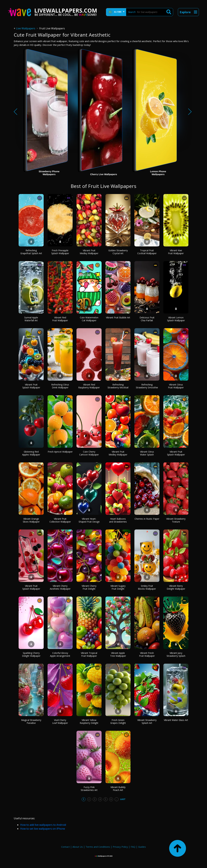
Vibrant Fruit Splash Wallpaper (31, 386)
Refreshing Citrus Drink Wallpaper (60, 386)
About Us (78, 847)
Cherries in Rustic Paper (147, 519)
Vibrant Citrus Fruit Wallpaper (176, 386)
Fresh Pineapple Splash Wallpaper (60, 252)
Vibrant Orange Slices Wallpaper (31, 520)
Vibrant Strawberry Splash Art (147, 721)
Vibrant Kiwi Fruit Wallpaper (176, 252)
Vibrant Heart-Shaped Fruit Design (89, 520)
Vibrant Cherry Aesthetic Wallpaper (60, 587)
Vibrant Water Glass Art (176, 720)
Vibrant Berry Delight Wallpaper (176, 587)
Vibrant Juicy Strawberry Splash (176, 654)
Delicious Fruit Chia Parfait (147, 319)
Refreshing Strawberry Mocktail (118, 386)
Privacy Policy (120, 847)
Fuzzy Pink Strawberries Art (89, 789)
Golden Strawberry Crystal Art (118, 252)
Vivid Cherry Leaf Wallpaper (60, 721)
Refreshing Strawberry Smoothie (147, 386)
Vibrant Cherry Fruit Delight (89, 587)
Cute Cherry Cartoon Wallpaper (89, 453)
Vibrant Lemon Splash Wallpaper (176, 319)
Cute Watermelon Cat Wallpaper (89, 319)
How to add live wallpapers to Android (43, 825)
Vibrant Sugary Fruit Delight (118, 587)
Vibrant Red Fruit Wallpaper (60, 319)
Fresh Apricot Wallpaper (60, 452)
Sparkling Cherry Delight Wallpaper (31, 654)
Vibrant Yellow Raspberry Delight (89, 721)
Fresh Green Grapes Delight (118, 721)
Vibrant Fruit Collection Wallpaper (60, 520)
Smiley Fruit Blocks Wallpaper (147, 587)
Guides (142, 847)
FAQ (133, 847)
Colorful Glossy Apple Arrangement (60, 654)
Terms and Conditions (98, 847)
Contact (65, 847)
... (117, 799)
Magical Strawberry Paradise (31, 721)
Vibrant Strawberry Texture (176, 520)
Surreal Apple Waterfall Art (31, 319)
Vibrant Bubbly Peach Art (118, 789)
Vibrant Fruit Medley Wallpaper (89, 252)
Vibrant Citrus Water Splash (147, 453)
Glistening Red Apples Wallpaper (31, 453)
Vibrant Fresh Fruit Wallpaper (147, 654)
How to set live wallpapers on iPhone (43, 829)
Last (123, 799)
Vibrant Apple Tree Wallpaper (118, 654)
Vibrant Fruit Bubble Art (118, 317)
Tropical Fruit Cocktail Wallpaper (147, 252)
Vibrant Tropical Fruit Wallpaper (89, 654)
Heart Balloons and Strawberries (118, 520)
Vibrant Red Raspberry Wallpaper (89, 386)
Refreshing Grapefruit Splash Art (31, 252)
